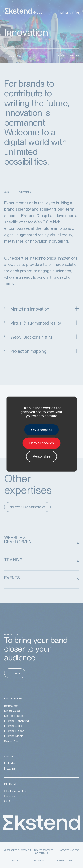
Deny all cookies (42, 443)
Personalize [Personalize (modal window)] (42, 456)
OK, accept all (42, 430)
